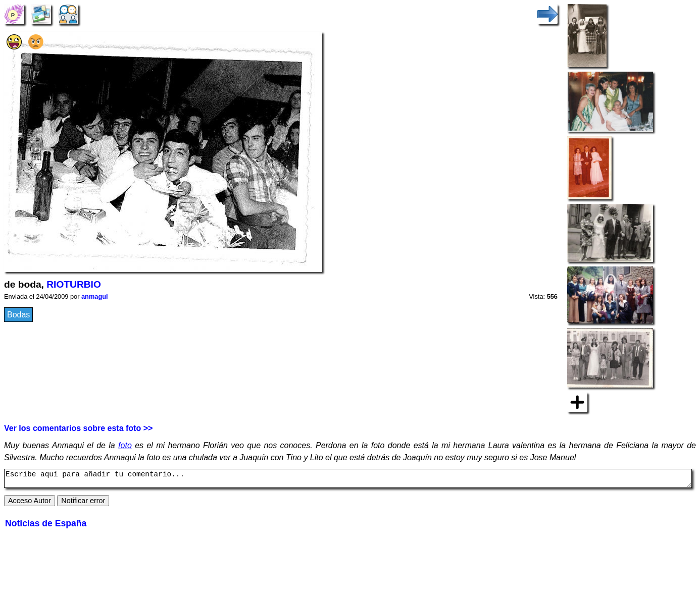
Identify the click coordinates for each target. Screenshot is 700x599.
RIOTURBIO (74, 284)
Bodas (18, 315)
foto (125, 445)
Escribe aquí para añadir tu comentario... (348, 480)
